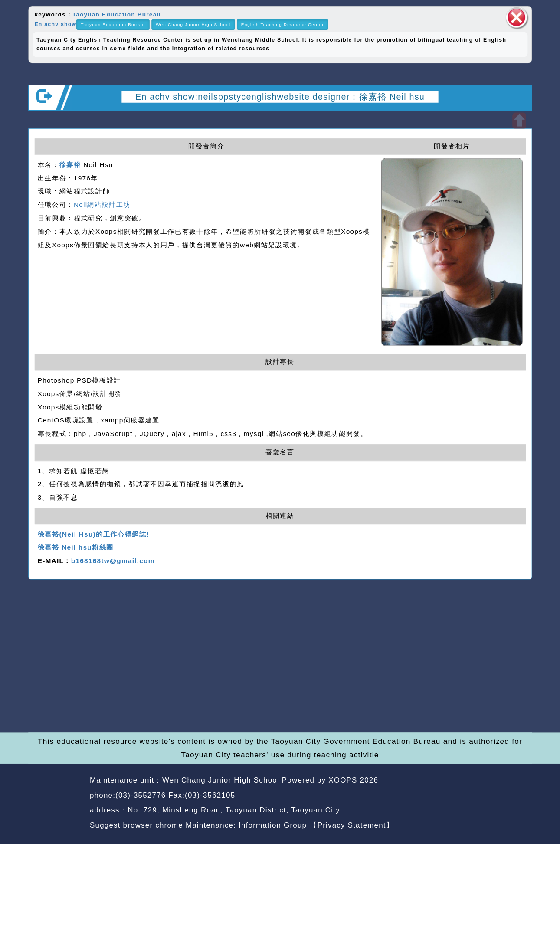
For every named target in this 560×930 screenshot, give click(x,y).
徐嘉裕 (70, 165)
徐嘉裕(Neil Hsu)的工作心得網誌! (93, 534)
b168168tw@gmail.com (113, 561)
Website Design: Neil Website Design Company (56, 804)
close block (517, 18)
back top (511, 796)
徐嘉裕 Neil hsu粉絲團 (76, 548)
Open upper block (519, 121)
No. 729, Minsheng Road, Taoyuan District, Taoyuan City (234, 810)
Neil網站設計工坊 (102, 205)
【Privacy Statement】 (352, 825)
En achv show (55, 24)
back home (461, 796)
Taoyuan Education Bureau (117, 14)
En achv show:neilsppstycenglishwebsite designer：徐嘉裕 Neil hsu (280, 97)
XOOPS (343, 780)
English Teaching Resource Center (283, 25)
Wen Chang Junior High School (193, 25)
